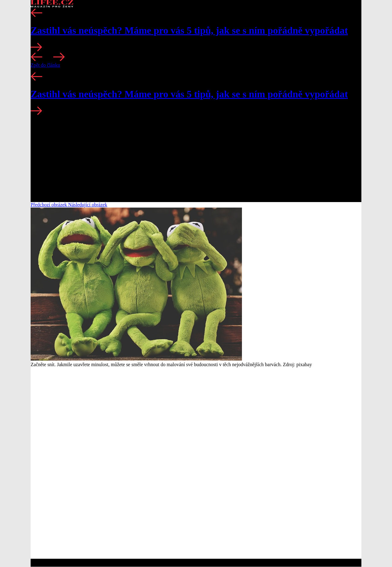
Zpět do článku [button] (45, 65)
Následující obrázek (88, 205)
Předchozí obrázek (49, 205)
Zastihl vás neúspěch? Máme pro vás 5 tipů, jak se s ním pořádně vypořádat (189, 30)
